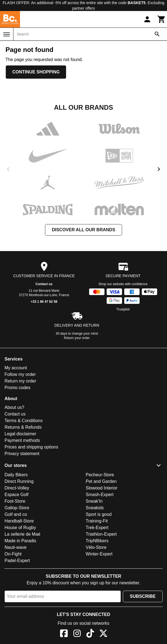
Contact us (44, 284)
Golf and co (16, 514)
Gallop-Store (17, 508)
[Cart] (162, 19)
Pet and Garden (101, 481)
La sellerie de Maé (23, 534)
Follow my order (20, 374)
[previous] (8, 169)
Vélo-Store (96, 547)
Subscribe (143, 596)
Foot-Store (15, 501)
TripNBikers (97, 541)
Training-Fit (97, 521)
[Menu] (7, 34)
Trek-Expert (97, 528)
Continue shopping (36, 72)
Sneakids (95, 508)
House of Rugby (20, 528)
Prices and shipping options (32, 447)
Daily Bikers (16, 475)
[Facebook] (64, 634)
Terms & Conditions (24, 421)
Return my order (21, 381)
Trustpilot (123, 309)
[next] (159, 169)
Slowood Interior (102, 488)
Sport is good (99, 514)
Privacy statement (22, 454)
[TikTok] (90, 634)
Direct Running (19, 481)
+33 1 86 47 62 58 (44, 302)
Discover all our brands (83, 230)
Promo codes (18, 388)
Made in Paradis (21, 541)
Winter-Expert (99, 554)
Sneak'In (94, 501)
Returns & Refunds (23, 427)
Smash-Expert (100, 495)
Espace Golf (17, 495)
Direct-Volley (17, 488)
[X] (103, 634)
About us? (15, 407)
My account (16, 368)
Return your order (77, 338)
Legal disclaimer (21, 434)
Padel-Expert (17, 561)
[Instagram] (77, 634)
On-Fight (13, 554)
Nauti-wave (16, 547)
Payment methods (22, 440)
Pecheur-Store (100, 475)
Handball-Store (19, 521)
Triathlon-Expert (101, 534)
